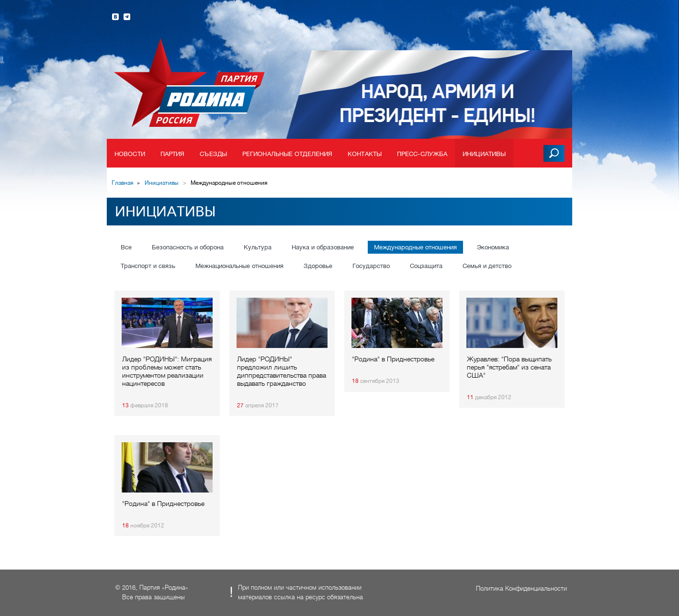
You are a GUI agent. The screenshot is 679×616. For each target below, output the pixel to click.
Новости (130, 154)
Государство (371, 266)
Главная (122, 183)
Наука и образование (323, 247)
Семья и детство (487, 266)
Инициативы (484, 154)
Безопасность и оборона (188, 247)
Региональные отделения (287, 154)
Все (126, 247)
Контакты (365, 154)
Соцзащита (426, 266)
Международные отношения (415, 247)
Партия (173, 154)
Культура (258, 247)
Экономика (493, 247)
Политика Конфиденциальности (521, 588)
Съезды (213, 154)
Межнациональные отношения (239, 266)
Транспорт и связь (148, 266)
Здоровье (318, 266)
